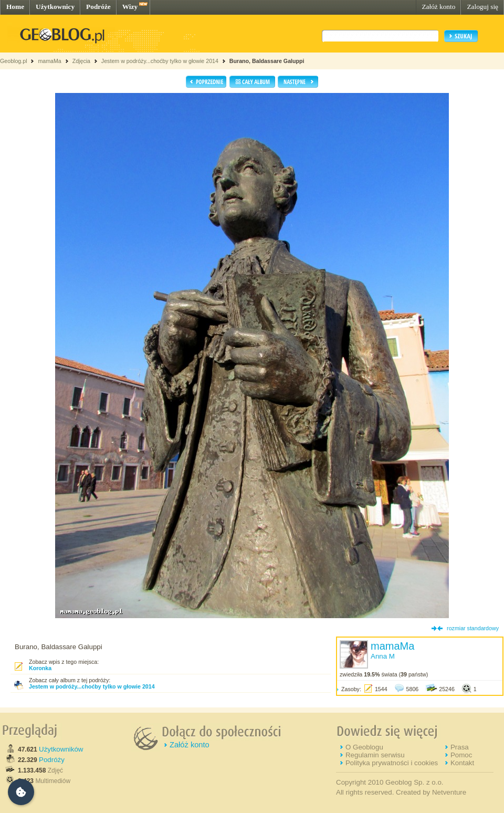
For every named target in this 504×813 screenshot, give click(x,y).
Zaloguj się (482, 7)
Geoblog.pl (14, 61)
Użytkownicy (55, 7)
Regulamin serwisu (375, 755)
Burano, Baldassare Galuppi (267, 61)
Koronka (40, 668)
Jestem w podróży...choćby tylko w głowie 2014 (160, 61)
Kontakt (462, 763)
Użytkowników (61, 749)
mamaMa (49, 61)
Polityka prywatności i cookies (392, 763)
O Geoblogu (364, 747)
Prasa (460, 747)
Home (15, 7)
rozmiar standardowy (473, 628)
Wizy (130, 7)
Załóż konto (438, 7)
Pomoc (461, 755)
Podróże (98, 7)
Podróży (52, 760)
